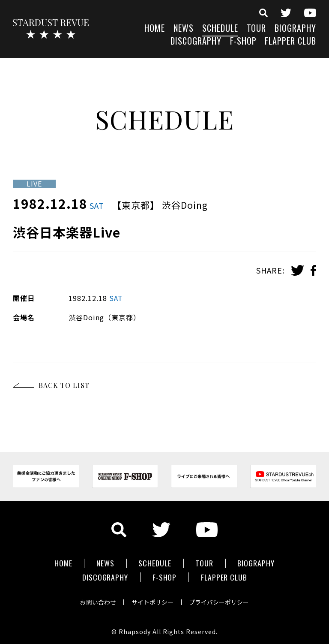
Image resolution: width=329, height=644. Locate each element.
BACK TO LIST (64, 385)
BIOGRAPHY (295, 29)
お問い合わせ (96, 599)
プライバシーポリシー (221, 599)
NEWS (184, 29)
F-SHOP (243, 42)
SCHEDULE (220, 29)
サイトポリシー (153, 599)
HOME (155, 29)
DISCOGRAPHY (196, 42)
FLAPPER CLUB (290, 42)
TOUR (257, 29)
